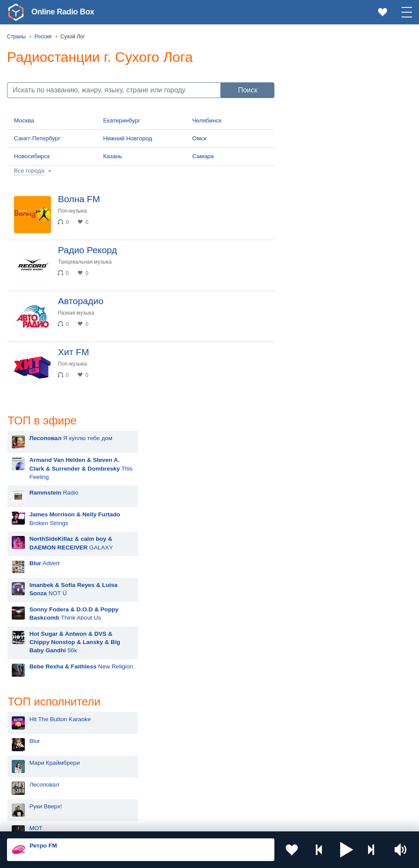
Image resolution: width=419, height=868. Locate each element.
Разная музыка (76, 313)
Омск (199, 138)
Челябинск (207, 120)
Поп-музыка (73, 211)
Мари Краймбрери (328, 398)
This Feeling (355, 103)
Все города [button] (29, 171)
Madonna (316, 572)
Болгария (136, 753)
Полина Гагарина (327, 615)
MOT (310, 463)
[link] (16, 12)
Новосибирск (32, 156)
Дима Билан (320, 550)
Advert (318, 198)
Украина (135, 724)
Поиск (247, 90)
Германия (35, 797)
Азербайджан (242, 783)
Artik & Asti (318, 507)
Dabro (311, 659)
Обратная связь (266, 821)
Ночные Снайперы (329, 637)
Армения (34, 753)
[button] (347, 850)
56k (348, 277)
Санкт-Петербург (37, 138)
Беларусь (35, 783)
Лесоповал (318, 419)
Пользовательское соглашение (115, 821)
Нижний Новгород (128, 138)
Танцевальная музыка (85, 262)
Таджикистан (242, 739)
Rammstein (318, 485)
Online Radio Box (63, 12)
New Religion (355, 301)
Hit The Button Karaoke (334, 354)
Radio (328, 127)
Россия (32, 724)
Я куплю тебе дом (345, 73)
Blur (308, 376)
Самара (203, 156)
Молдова (236, 724)
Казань (113, 156)
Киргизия (136, 739)
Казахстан (36, 739)
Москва (24, 120)
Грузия (132, 783)
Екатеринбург (122, 120)
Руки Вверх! (319, 441)
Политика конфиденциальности (200, 821)
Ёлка (310, 594)
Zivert (311, 528)
